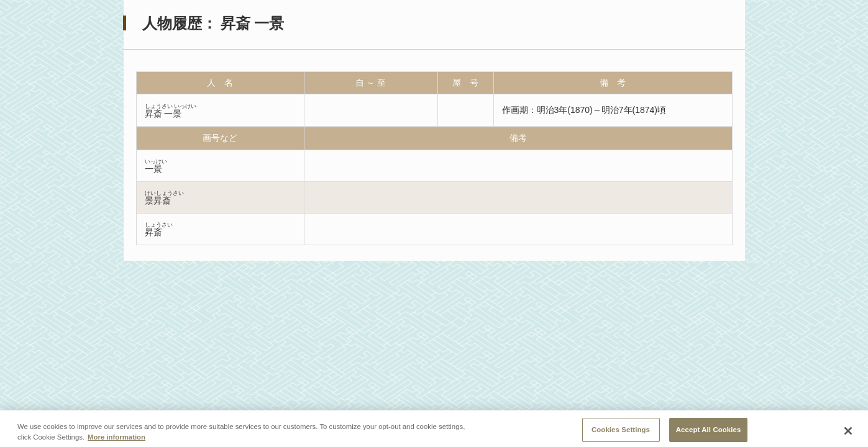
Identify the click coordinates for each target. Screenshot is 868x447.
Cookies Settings (621, 433)
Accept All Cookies (709, 433)
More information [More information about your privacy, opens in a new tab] (116, 440)
